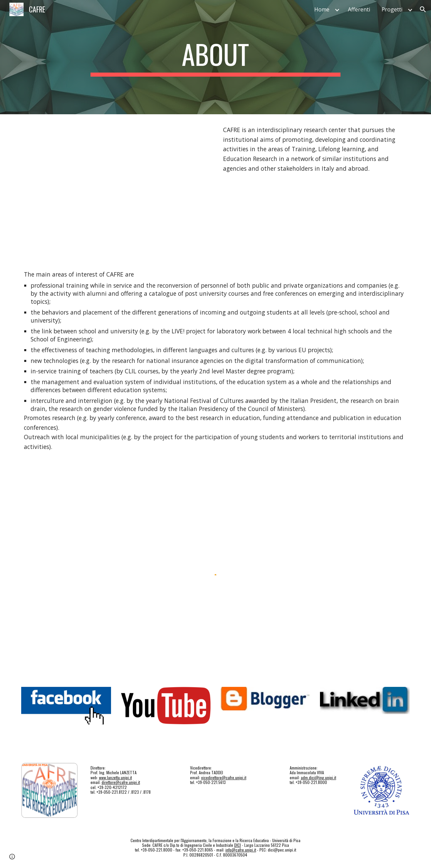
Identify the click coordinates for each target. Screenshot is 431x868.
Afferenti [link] (359, 9)
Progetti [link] (392, 9)
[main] (216, 57)
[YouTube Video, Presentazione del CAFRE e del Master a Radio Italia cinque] (116, 187)
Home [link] (322, 9)
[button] (423, 9)
